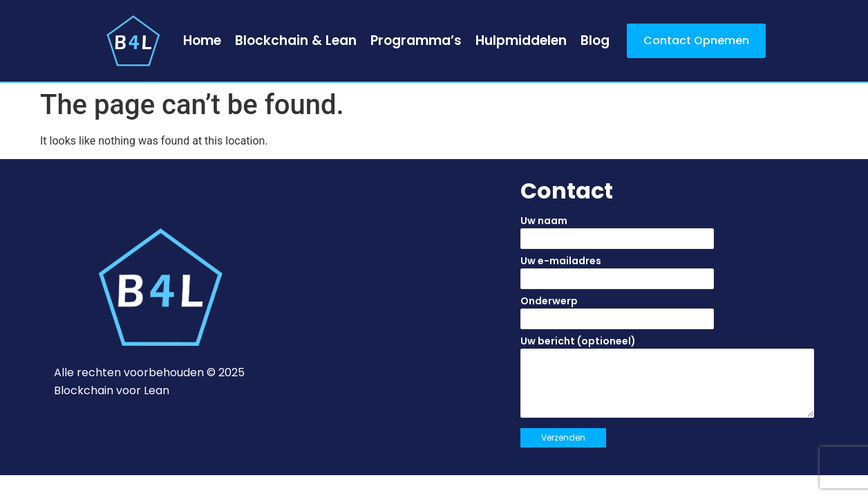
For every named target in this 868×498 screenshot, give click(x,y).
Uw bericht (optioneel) (667, 381)
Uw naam (667, 236)
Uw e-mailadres (667, 276)
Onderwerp (667, 316)
